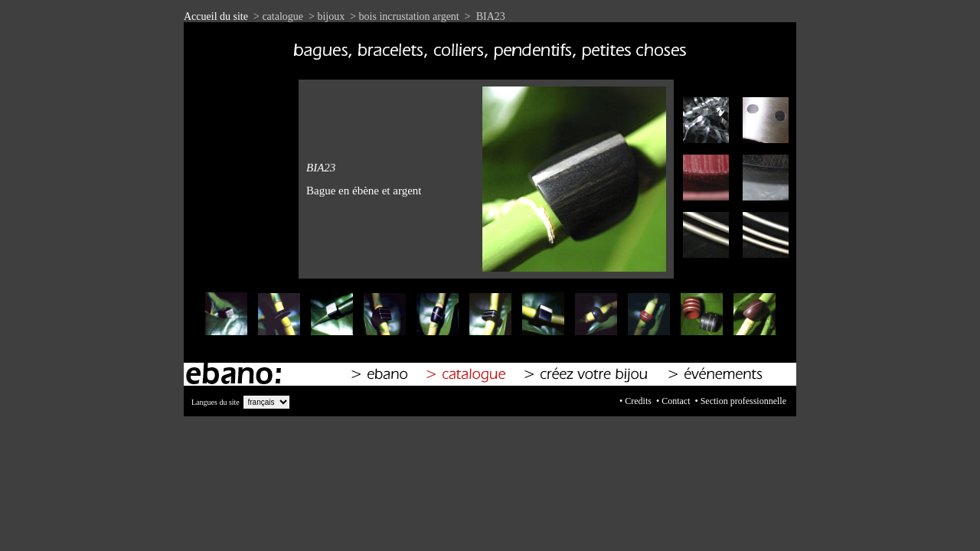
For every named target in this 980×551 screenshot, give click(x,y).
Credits (638, 401)
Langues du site (216, 402)
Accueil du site (216, 16)
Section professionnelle (743, 401)
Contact (676, 401)
